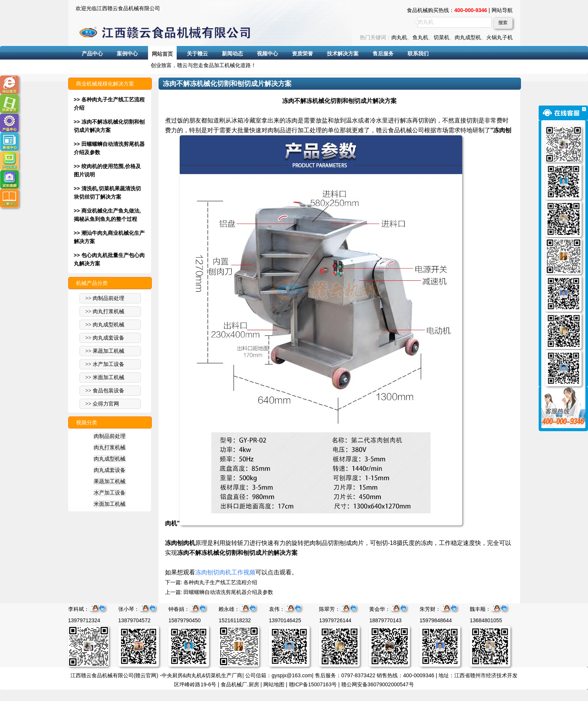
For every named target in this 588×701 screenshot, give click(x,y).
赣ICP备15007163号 (313, 684)
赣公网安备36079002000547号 (378, 684)
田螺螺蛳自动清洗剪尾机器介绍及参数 (228, 592)
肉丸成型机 (468, 37)
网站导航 (502, 10)
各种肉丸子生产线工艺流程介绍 (220, 582)
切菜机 (441, 37)
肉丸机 (399, 37)
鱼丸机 (420, 37)
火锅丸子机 (499, 37)
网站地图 (274, 684)
